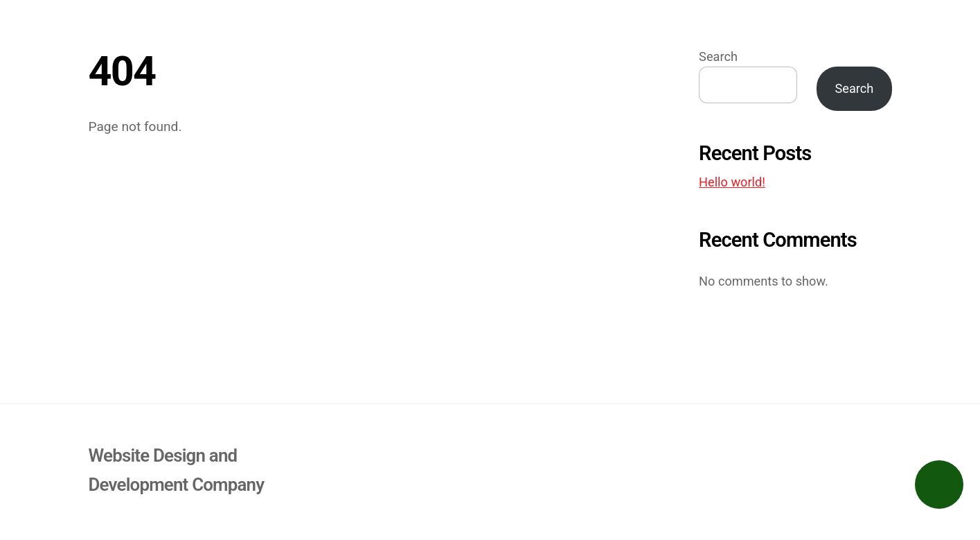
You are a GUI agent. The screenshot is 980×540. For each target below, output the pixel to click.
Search (718, 56)
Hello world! (732, 182)
